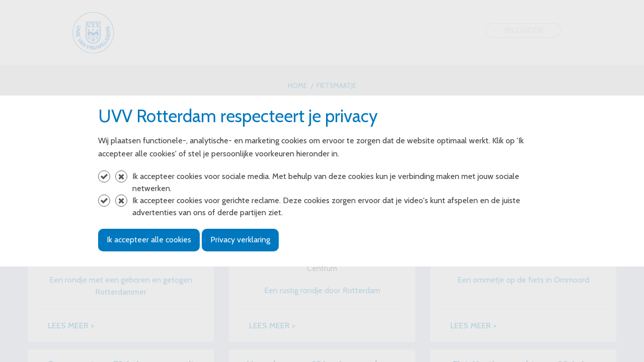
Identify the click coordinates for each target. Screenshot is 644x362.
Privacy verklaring (240, 240)
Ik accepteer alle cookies (149, 240)
